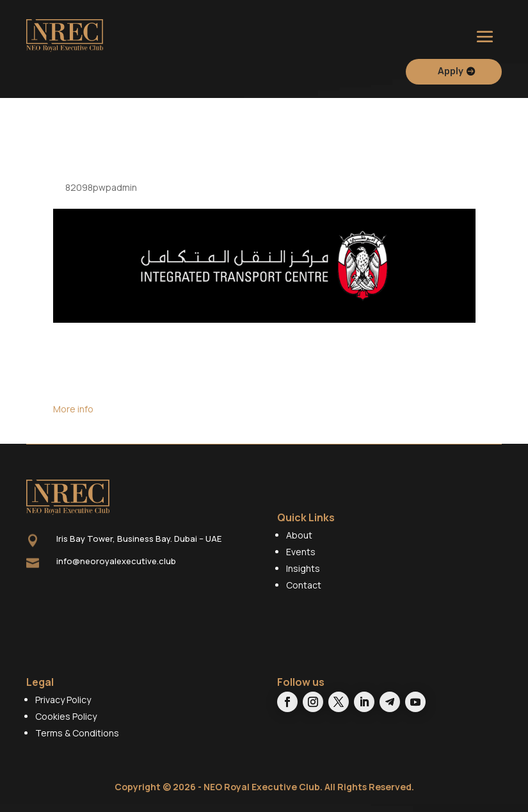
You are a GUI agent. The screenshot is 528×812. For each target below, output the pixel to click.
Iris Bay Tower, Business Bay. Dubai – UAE (139, 547)
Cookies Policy (66, 724)
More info (73, 417)
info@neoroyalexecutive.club (116, 569)
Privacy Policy (63, 707)
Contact (304, 593)
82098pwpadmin (101, 195)
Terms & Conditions (77, 741)
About (299, 543)
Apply (451, 71)
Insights (303, 576)
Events (301, 559)
